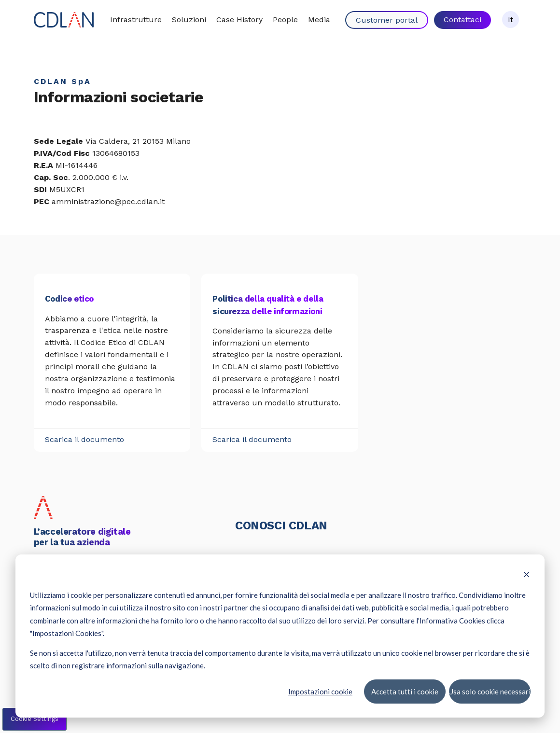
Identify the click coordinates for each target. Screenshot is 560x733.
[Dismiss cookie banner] (526, 575)
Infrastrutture (136, 20)
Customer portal (387, 20)
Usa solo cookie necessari (490, 691)
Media (319, 20)
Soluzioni (189, 20)
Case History (239, 20)
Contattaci (462, 20)
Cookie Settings (35, 719)
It (511, 20)
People (285, 20)
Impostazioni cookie (320, 691)
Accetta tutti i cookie (404, 691)
